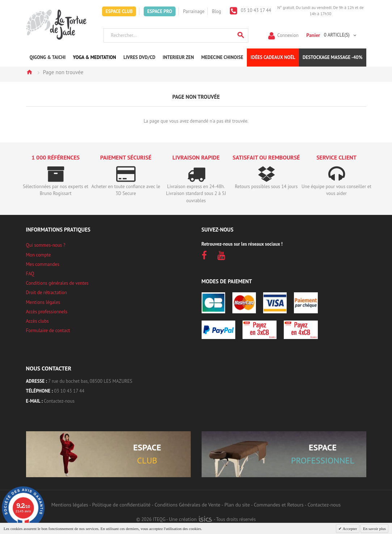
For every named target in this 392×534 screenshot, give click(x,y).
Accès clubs (37, 321)
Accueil (29, 72)
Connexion (288, 35)
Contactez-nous (59, 401)
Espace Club (119, 11)
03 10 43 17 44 (256, 10)
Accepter (349, 529)
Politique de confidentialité (121, 505)
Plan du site (237, 505)
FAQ (30, 274)
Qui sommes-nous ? (46, 245)
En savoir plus (374, 529)
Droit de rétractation (47, 293)
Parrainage (194, 11)
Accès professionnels (47, 312)
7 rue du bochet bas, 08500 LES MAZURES (90, 381)
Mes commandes (43, 264)
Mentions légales (43, 302)
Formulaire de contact (48, 330)
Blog (216, 11)
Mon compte (39, 255)
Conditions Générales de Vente (187, 505)
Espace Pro (160, 11)
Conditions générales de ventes (57, 283)
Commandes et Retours (279, 505)
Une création (191, 519)
